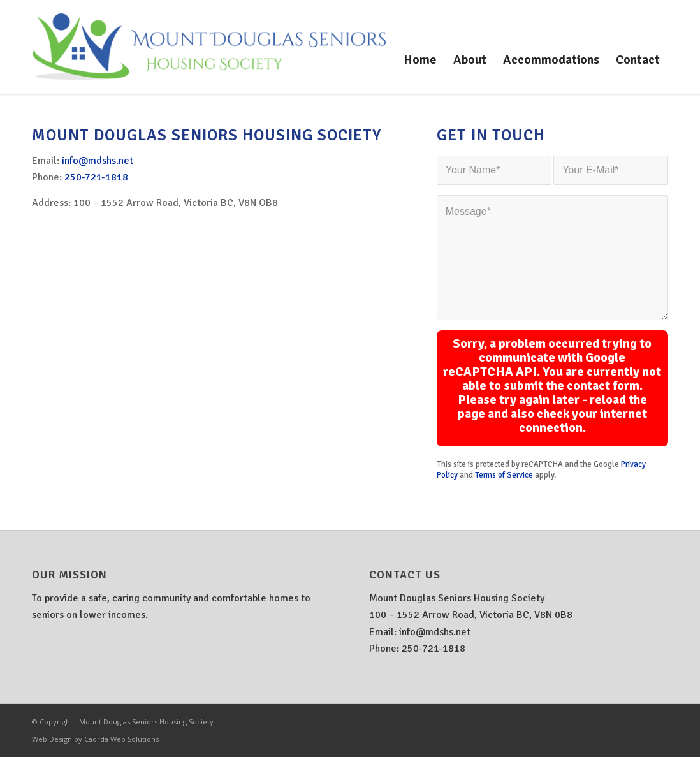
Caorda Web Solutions (121, 739)
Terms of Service (504, 475)
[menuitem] (420, 60)
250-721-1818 (96, 177)
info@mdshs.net (98, 161)
